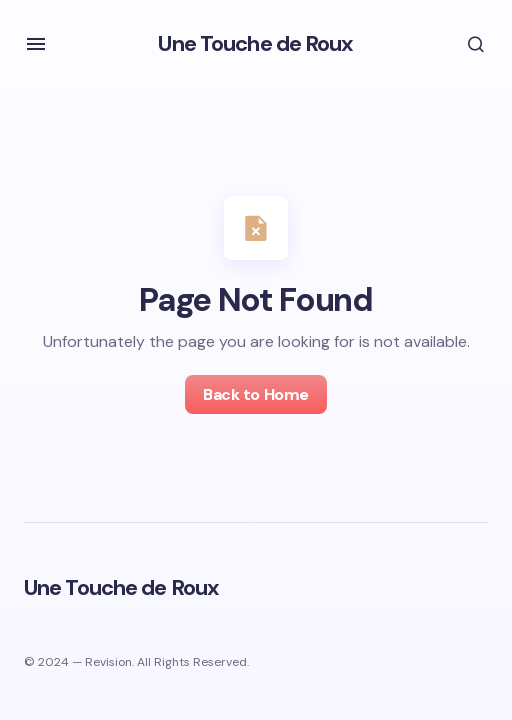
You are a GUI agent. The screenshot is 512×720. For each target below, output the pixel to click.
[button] (36, 44)
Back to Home (255, 394)
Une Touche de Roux (255, 43)
